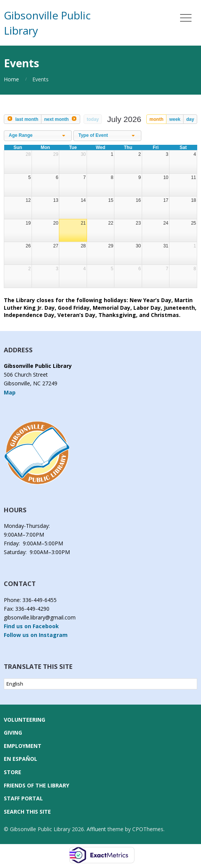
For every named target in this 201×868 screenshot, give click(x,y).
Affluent (96, 829)
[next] (61, 119)
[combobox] (38, 136)
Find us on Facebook (31, 626)
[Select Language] (100, 684)
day (190, 119)
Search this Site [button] (27, 812)
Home (11, 79)
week (175, 119)
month (156, 119)
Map (10, 392)
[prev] (23, 119)
